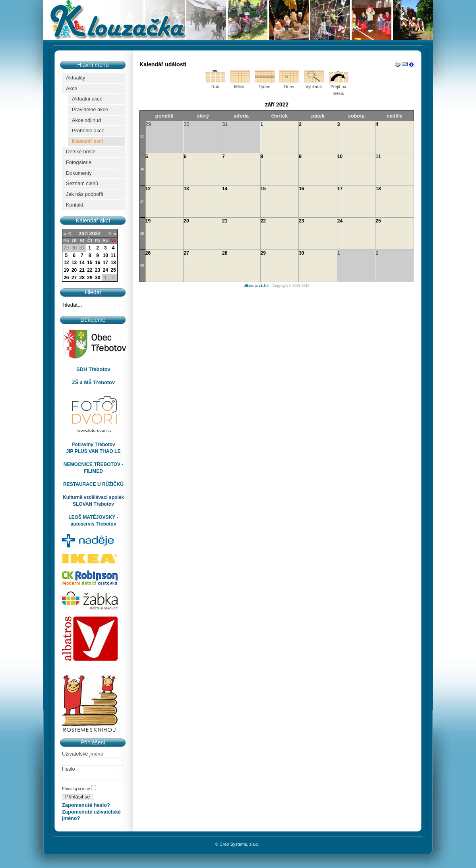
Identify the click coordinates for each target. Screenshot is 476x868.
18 (113, 263)
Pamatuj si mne (76, 789)
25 (113, 270)
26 (66, 278)
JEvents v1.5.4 (257, 286)
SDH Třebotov (93, 369)
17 (105, 263)
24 (105, 270)
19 (66, 270)
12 (66, 263)
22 (90, 270)
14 (82, 263)
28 (82, 278)
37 (142, 201)
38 (142, 233)
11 (113, 255)
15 (90, 263)
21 (82, 270)
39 (142, 266)
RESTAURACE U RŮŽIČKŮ (93, 484)
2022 (95, 233)
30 (98, 278)
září (83, 233)
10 (105, 255)
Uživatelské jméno (83, 754)
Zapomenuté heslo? (86, 805)
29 (90, 278)
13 (74, 263)
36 (142, 169)
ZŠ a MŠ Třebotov (93, 382)
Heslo (69, 769)
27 (74, 278)
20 (74, 270)
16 (98, 263)
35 (142, 137)
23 (98, 270)
